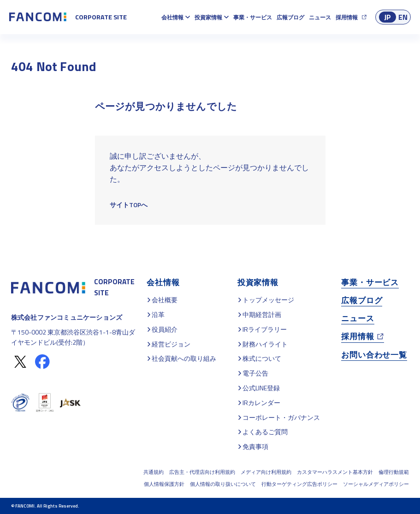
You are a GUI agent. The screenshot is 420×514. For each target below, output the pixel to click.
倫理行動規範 (394, 472)
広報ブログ (290, 17)
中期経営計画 (262, 314)
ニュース (320, 17)
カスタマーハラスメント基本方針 (335, 472)
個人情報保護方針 (164, 484)
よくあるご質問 (265, 432)
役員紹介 (165, 329)
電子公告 (255, 373)
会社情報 (172, 17)
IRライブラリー (265, 329)
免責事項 (255, 446)
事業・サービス (253, 17)
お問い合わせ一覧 (374, 355)
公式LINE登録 (261, 388)
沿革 (158, 314)
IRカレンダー (261, 403)
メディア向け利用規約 (266, 472)
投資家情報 (208, 17)
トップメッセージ (268, 300)
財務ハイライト (265, 344)
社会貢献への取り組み (184, 358)
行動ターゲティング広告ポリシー (299, 484)
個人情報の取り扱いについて (223, 484)
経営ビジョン (171, 344)
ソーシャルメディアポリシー (376, 484)
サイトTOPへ (129, 205)
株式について (262, 358)
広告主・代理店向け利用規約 (202, 472)
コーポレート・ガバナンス (281, 417)
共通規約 (154, 472)
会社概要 (165, 300)
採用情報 (347, 17)
